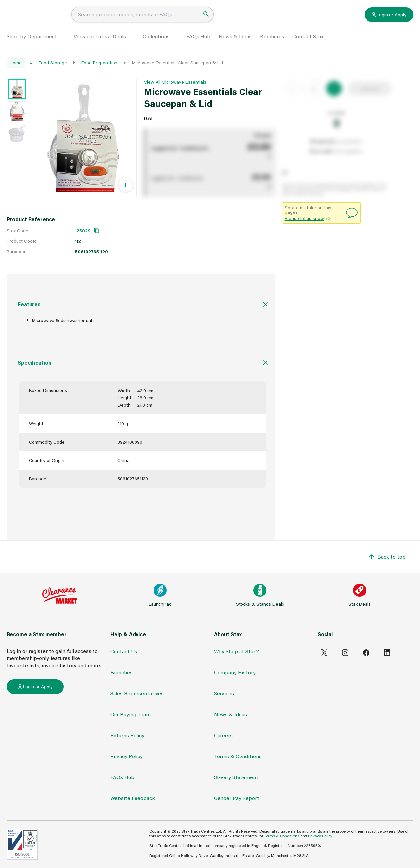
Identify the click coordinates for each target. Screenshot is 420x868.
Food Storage (53, 62)
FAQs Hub (198, 45)
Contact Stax (308, 45)
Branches (121, 672)
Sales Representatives (137, 693)
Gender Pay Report (237, 798)
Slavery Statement (236, 777)
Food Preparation (99, 62)
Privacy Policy (126, 756)
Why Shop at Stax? (236, 651)
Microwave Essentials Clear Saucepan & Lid (178, 62)
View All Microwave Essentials (175, 82)
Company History (235, 672)
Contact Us (124, 651)
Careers (223, 735)
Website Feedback (133, 798)
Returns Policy (127, 735)
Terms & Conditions (238, 756)
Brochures (272, 45)
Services (224, 693)
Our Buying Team (130, 714)
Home (16, 62)
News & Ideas (235, 45)
